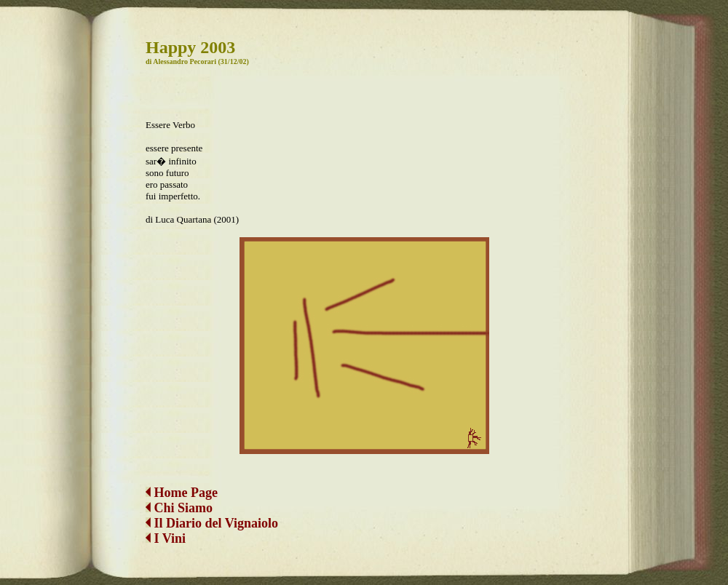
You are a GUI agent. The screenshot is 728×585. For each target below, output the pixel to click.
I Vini (166, 538)
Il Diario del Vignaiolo (212, 523)
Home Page (182, 493)
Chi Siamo (184, 508)
